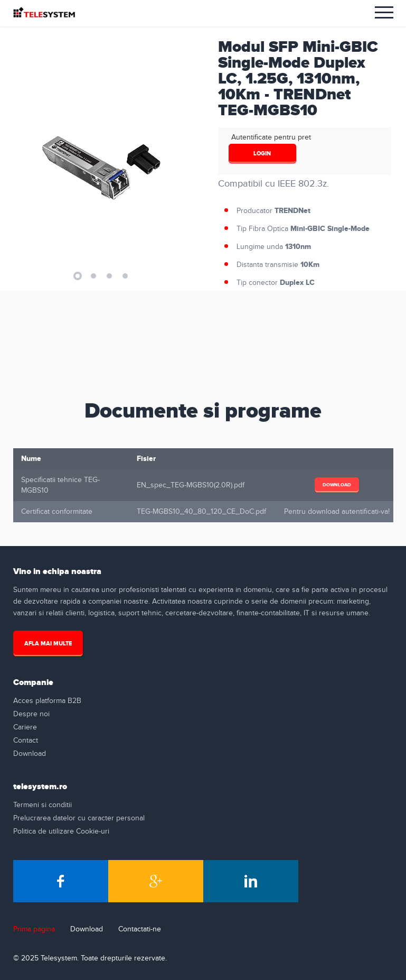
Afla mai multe (48, 644)
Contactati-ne (140, 929)
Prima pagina (34, 929)
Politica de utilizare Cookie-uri (61, 831)
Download (337, 488)
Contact (26, 741)
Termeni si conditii (43, 805)
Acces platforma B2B (47, 701)
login (262, 154)
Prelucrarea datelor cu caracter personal (79, 818)
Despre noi (31, 714)
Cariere (25, 727)
